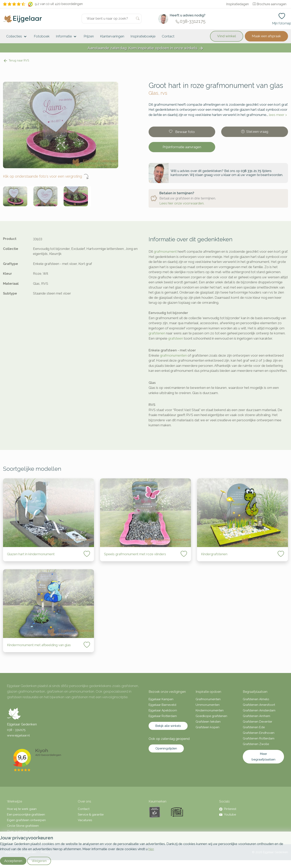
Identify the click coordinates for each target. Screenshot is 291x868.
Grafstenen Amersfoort (259, 705)
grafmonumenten (173, 355)
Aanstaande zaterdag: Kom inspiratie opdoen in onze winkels (146, 48)
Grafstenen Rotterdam (259, 738)
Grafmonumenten (208, 699)
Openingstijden (166, 748)
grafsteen (176, 338)
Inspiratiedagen (237, 4)
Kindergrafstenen (214, 554)
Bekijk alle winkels (168, 726)
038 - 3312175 (16, 730)
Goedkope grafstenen (211, 716)
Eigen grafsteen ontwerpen (26, 820)
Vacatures (85, 820)
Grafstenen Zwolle (256, 744)
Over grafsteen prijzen (23, 831)
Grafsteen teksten (208, 722)
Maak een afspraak (266, 36)
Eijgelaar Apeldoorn (163, 710)
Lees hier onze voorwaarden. (182, 203)
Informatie (67, 37)
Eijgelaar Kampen (161, 699)
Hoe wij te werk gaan (22, 809)
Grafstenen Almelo (256, 699)
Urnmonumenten (208, 705)
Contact (168, 36)
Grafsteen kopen (207, 727)
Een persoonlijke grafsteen (26, 815)
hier (151, 849)
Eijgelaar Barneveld (162, 705)
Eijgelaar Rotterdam (163, 716)
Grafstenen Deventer (257, 722)
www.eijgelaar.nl (18, 735)
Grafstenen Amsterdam (259, 710)
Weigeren (39, 861)
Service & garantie (91, 815)
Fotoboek (42, 36)
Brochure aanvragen (270, 4)
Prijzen (89, 36)
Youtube (228, 815)
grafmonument (165, 251)
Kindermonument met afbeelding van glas (39, 645)
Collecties (17, 37)
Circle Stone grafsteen (23, 826)
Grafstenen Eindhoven (259, 733)
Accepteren (13, 861)
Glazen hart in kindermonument (31, 554)
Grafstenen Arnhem (256, 716)
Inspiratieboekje (143, 36)
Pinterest (228, 809)
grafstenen (157, 333)
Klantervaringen (112, 36)
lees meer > (278, 115)
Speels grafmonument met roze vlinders (135, 554)
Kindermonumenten (210, 710)
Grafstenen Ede (254, 727)
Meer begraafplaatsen (263, 757)
